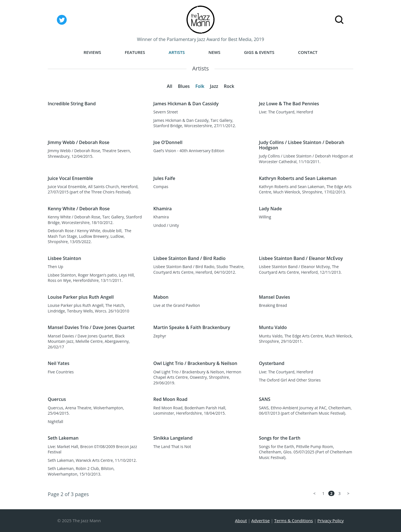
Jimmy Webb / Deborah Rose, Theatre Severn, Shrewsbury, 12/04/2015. (89, 153)
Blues (184, 86)
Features (135, 52)
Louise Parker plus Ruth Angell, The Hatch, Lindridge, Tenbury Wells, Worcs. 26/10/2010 (88, 308)
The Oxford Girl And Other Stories (290, 380)
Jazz (214, 86)
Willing (265, 217)
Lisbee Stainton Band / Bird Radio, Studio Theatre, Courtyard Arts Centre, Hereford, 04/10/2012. (199, 269)
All (170, 86)
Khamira (161, 217)
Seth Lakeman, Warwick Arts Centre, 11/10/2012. (92, 460)
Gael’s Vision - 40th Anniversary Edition (189, 151)
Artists (177, 52)
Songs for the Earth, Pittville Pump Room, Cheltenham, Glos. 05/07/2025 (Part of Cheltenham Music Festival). (306, 452)
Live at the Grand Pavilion (177, 305)
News (214, 52)
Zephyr (160, 336)
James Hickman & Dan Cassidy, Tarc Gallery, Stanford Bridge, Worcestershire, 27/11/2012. (195, 123)
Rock (229, 86)
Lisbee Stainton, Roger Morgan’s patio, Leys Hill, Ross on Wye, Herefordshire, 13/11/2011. (91, 278)
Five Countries (61, 372)
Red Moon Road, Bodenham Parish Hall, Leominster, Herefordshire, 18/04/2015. (190, 411)
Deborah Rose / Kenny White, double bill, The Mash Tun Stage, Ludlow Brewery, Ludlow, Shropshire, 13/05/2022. (90, 236)
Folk (200, 86)
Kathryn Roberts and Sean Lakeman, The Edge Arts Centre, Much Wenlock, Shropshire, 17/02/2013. (305, 189)
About (241, 520)
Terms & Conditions (294, 520)
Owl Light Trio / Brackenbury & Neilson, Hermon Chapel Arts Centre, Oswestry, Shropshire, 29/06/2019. (197, 377)
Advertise (260, 520)
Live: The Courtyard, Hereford (286, 112)
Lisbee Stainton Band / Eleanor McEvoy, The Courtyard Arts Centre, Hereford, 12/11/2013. (300, 269)
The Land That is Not (172, 447)
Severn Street (166, 112)
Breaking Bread (273, 305)
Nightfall (55, 422)
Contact (308, 52)
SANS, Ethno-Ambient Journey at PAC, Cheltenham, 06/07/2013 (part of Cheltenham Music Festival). (305, 411)
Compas (161, 187)
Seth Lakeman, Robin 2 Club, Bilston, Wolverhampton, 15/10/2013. (81, 471)
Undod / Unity (166, 225)
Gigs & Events (259, 52)
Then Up (55, 267)
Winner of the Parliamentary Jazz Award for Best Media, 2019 (201, 39)
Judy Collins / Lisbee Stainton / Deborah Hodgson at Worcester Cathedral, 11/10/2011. (306, 159)
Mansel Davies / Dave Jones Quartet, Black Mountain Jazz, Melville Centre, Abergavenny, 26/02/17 (89, 341)
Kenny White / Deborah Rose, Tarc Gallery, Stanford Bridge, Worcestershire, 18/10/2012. (95, 220)
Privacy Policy (331, 520)
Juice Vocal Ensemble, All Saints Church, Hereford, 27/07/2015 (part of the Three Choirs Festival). (93, 189)
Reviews (92, 52)
